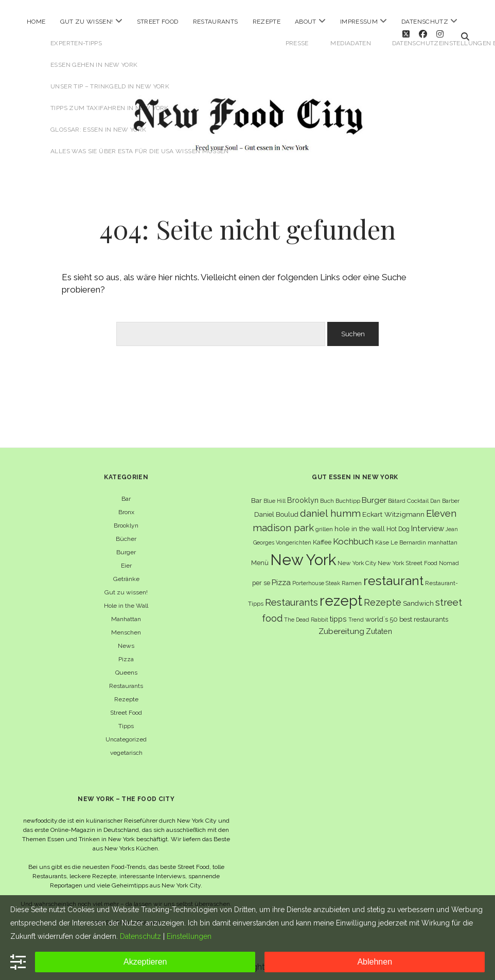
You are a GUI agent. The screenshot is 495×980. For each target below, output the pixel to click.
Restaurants (216, 22)
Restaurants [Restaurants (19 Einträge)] (291, 597)
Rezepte (267, 22)
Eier (126, 560)
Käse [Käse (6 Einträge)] (382, 537)
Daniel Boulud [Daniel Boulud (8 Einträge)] (276, 509)
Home (36, 22)
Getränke (126, 573)
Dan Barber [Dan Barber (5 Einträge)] (445, 495)
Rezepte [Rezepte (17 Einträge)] (383, 597)
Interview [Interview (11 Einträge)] (428, 523)
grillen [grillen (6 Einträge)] (324, 523)
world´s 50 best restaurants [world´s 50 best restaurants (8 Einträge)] (407, 614)
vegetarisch (126, 747)
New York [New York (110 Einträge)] (303, 554)
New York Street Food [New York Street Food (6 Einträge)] (408, 557)
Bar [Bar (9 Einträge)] (257, 495)
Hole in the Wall (126, 600)
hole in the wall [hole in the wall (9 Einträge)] (360, 523)
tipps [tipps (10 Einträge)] (338, 613)
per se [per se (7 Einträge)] (261, 577)
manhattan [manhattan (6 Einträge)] (443, 537)
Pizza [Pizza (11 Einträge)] (281, 577)
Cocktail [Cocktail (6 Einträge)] (418, 495)
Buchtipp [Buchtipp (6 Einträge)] (348, 495)
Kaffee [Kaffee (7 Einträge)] (322, 537)
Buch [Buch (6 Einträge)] (327, 495)
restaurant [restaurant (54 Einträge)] (393, 575)
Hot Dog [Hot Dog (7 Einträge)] (398, 523)
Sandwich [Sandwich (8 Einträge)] (418, 598)
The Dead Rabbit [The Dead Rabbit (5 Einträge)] (306, 614)
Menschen (126, 627)
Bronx (126, 506)
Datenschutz (425, 22)
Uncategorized (126, 734)
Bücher (126, 533)
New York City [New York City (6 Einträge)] (357, 557)
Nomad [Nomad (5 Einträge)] (449, 557)
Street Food (158, 22)
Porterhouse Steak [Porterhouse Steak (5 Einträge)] (316, 577)
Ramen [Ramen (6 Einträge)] (352, 577)
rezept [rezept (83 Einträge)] (341, 595)
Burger (126, 547)
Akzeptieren (145, 962)
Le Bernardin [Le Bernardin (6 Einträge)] (408, 537)
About (306, 22)
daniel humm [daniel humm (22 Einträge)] (330, 507)
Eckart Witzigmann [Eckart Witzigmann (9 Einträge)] (393, 509)
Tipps (126, 720)
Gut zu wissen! (87, 22)
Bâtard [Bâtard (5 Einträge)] (397, 495)
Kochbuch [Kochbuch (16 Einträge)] (353, 536)
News (126, 640)
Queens (126, 667)
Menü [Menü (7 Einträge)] (260, 557)
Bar (126, 493)
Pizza (126, 654)
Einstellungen (189, 936)
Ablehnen (375, 962)
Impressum (359, 22)
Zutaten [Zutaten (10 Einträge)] (379, 625)
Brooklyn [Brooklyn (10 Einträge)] (303, 494)
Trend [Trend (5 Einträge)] (356, 614)
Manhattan (126, 613)
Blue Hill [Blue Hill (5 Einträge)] (275, 495)
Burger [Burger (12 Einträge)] (374, 494)
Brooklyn (126, 520)
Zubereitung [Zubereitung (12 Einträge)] (341, 625)
